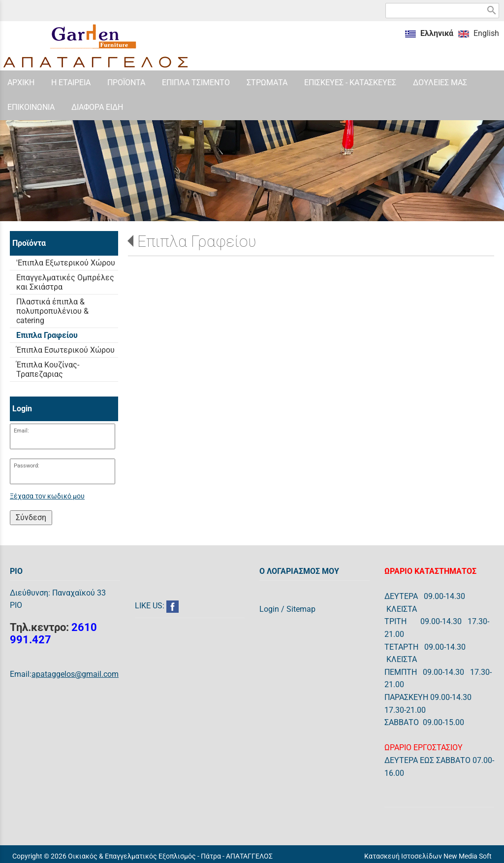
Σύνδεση (31, 517)
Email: (21, 431)
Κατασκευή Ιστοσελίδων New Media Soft (428, 856)
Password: (27, 466)
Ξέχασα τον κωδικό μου (47, 496)
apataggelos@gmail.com (75, 674)
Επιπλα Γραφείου (197, 241)
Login (269, 609)
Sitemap (301, 609)
